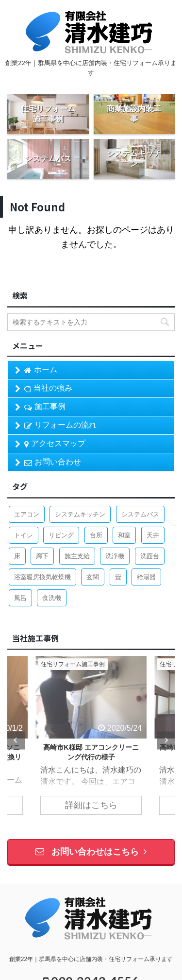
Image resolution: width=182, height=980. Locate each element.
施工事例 (45, 407)
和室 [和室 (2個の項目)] (124, 535)
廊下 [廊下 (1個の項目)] (42, 556)
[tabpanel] (91, 740)
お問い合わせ (53, 462)
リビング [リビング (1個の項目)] (61, 535)
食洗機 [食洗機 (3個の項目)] (52, 598)
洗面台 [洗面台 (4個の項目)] (150, 556)
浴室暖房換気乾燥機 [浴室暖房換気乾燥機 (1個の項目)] (42, 577)
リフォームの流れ (60, 425)
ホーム (41, 370)
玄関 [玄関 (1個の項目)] (93, 577)
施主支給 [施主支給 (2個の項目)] (77, 556)
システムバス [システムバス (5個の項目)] (140, 514)
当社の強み (48, 388)
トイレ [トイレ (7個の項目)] (24, 535)
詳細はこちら (91, 805)
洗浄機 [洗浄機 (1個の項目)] (115, 556)
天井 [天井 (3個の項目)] (153, 535)
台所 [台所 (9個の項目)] (96, 535)
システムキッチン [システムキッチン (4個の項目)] (80, 514)
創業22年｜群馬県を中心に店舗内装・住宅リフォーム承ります (91, 959)
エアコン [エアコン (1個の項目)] (27, 514)
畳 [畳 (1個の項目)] (118, 577)
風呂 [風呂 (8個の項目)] (20, 598)
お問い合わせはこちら (91, 852)
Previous (16, 740)
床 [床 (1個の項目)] (17, 556)
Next (166, 740)
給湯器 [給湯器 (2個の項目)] (146, 577)
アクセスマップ (55, 444)
